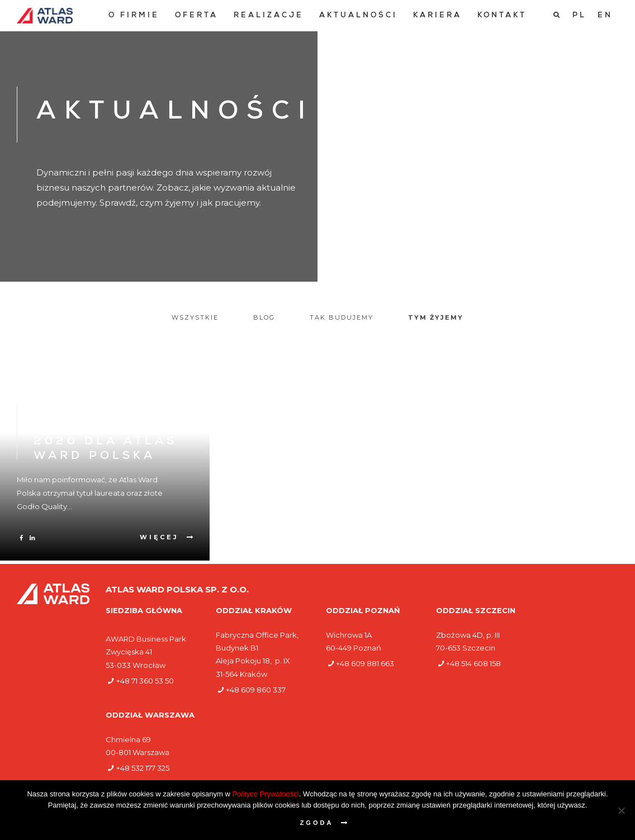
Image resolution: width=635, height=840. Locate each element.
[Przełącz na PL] (579, 16)
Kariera (437, 16)
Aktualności (358, 16)
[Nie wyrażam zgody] (621, 810)
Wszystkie (195, 317)
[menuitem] (134, 16)
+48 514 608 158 (473, 663)
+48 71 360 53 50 (145, 681)
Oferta (196, 16)
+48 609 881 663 (365, 663)
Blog (264, 317)
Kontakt (502, 16)
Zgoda (317, 823)
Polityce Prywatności (266, 794)
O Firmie (134, 16)
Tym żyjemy (436, 317)
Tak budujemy (342, 317)
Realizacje (269, 16)
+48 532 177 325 (143, 768)
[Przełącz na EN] (605, 16)
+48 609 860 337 (256, 690)
